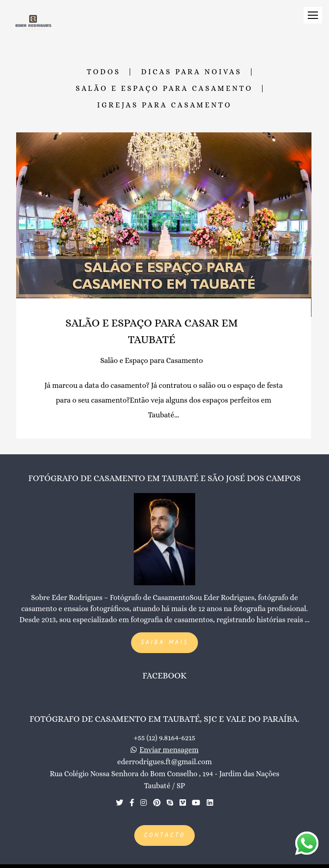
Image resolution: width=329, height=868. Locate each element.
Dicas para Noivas (191, 72)
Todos (104, 72)
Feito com (164, 860)
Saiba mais (164, 631)
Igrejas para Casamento (165, 105)
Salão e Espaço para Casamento (164, 89)
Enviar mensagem (169, 738)
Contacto (164, 824)
